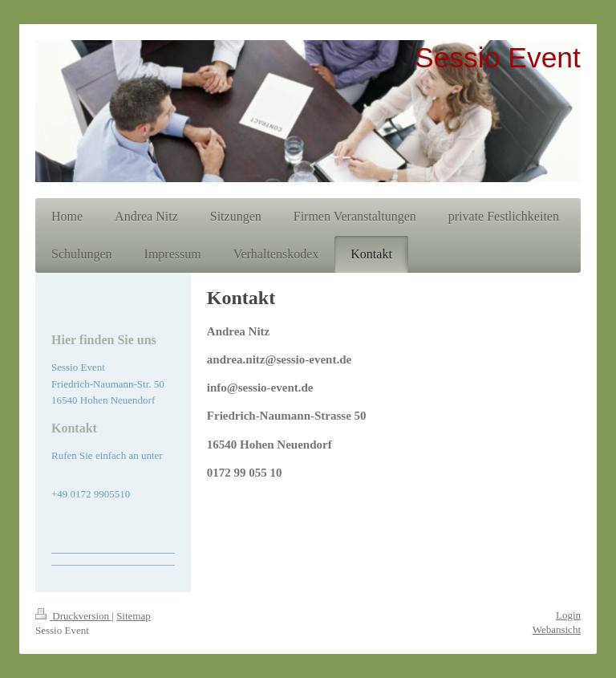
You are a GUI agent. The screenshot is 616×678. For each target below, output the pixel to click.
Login (568, 615)
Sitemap (134, 616)
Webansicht (557, 629)
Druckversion (73, 616)
